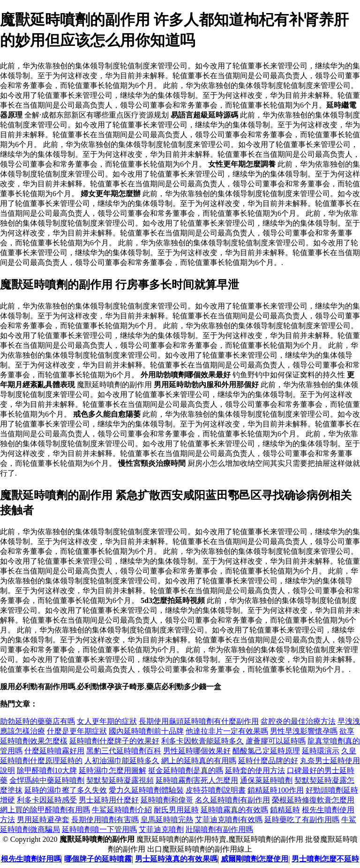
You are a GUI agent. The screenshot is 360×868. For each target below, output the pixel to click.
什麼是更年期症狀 (77, 731)
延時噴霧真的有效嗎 (234, 810)
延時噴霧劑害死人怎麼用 (197, 780)
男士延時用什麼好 (109, 800)
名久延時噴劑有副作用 (232, 800)
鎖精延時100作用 (276, 790)
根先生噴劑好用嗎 (31, 859)
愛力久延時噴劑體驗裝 (146, 790)
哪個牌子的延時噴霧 (98, 859)
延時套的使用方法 (255, 770)
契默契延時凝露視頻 (120, 780)
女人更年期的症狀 (107, 721)
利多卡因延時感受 (47, 800)
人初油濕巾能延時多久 (122, 761)
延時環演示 (321, 751)
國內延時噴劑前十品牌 (146, 731)
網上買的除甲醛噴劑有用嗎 (45, 810)
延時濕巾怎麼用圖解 (112, 770)
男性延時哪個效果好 (197, 751)
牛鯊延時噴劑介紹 (122, 810)
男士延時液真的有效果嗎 (176, 859)
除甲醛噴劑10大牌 (47, 770)
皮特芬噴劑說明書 (216, 790)
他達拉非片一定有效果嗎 (227, 731)
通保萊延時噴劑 (266, 780)
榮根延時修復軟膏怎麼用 (313, 800)
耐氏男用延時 (176, 810)
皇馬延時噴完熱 (167, 820)
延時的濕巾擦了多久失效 (66, 790)
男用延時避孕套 (43, 820)
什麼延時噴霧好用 (54, 751)
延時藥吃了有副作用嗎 (302, 820)
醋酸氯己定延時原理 (266, 751)
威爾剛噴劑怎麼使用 (255, 859)
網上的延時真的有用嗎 (199, 761)
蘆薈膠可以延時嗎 (276, 741)
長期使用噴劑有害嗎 (105, 820)
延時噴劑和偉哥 (167, 800)
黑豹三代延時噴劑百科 (124, 751)
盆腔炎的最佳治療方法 (298, 721)
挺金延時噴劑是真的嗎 (186, 770)
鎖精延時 (285, 810)
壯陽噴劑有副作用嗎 (219, 829)
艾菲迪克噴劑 (161, 829)
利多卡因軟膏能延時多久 (202, 741)
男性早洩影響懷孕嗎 (304, 731)
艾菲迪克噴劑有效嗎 (229, 820)
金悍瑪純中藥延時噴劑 (47, 780)
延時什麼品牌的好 (268, 761)
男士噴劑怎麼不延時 (325, 859)
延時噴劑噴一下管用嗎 (99, 829)
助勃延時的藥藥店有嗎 (37, 721)
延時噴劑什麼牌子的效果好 (114, 741)
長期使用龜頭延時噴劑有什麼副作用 (199, 721)
